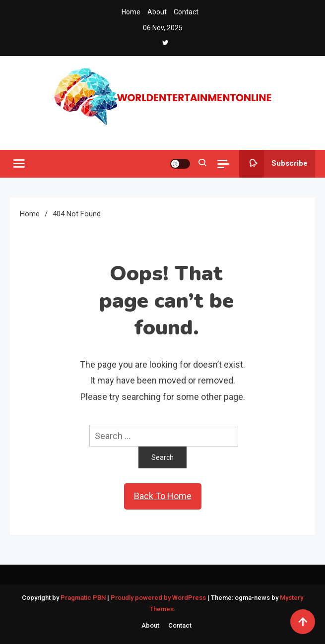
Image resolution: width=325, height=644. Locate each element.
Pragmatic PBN (83, 598)
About (157, 12)
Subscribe (273, 164)
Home (131, 12)
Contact (186, 12)
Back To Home (163, 496)
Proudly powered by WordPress (159, 598)
